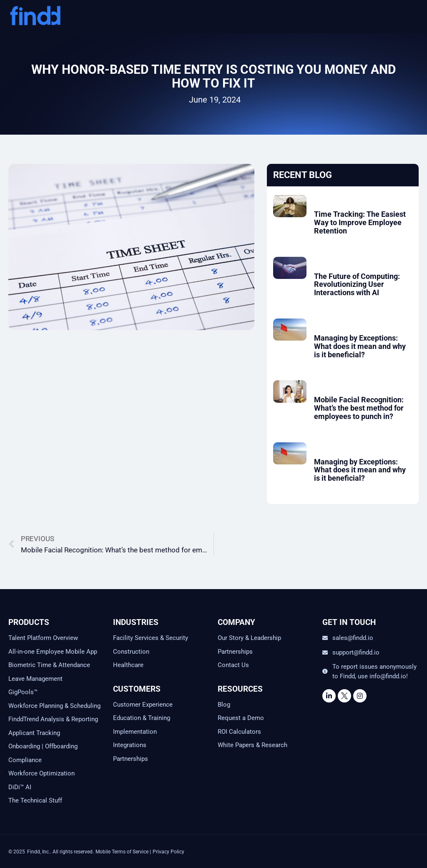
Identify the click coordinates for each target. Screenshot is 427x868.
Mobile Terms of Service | (123, 852)
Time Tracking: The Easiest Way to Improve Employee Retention (360, 222)
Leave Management (35, 679)
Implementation (135, 732)
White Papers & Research (252, 745)
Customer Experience (143, 705)
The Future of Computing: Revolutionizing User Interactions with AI (357, 285)
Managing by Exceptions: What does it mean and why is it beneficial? (360, 346)
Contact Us (233, 665)
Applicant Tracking (34, 733)
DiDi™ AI (20, 787)
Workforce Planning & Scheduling (54, 706)
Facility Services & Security (151, 638)
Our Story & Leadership (249, 638)
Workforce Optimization (41, 773)
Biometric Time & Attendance (49, 665)
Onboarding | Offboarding (43, 746)
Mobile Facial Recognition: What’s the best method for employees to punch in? (359, 408)
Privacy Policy (168, 852)
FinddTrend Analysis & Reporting (54, 719)
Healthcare (128, 665)
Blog (224, 705)
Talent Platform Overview (43, 638)
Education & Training (142, 718)
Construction (131, 652)
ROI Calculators (239, 732)
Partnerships (131, 759)
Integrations (130, 745)
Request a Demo (241, 718)
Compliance (25, 760)
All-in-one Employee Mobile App (53, 652)
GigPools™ (23, 692)
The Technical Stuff (35, 800)
